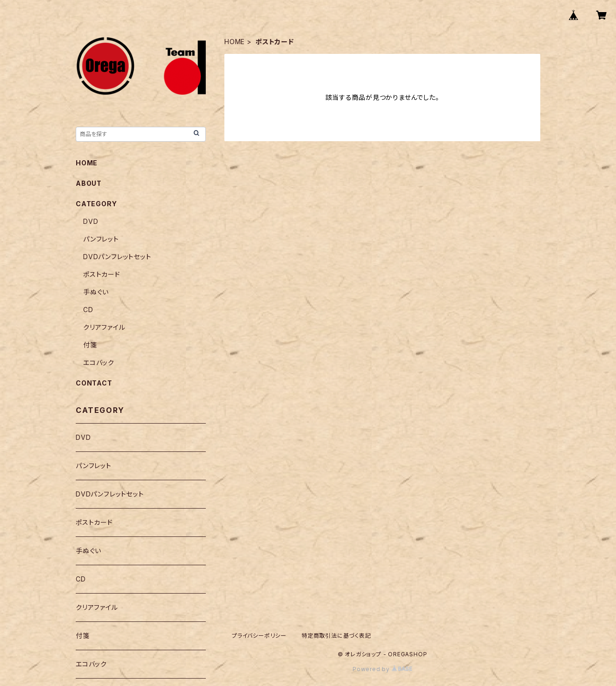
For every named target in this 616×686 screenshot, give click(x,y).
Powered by (382, 669)
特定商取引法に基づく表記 (336, 636)
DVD (91, 221)
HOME (235, 42)
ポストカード (102, 274)
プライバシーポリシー (259, 636)
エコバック (99, 363)
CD (88, 310)
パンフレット (101, 239)
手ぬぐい (96, 292)
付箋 (90, 345)
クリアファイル (104, 327)
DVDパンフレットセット (117, 257)
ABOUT (89, 183)
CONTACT (94, 383)
